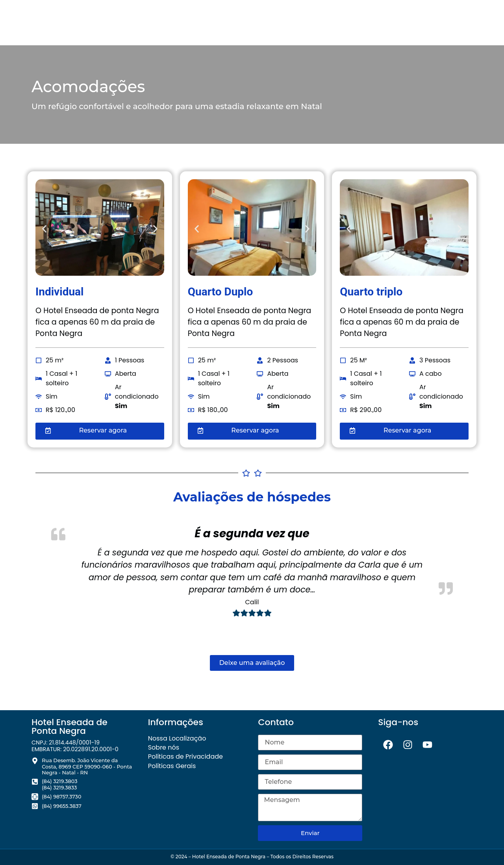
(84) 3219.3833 (59, 788)
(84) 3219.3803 (59, 781)
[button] (44, 229)
